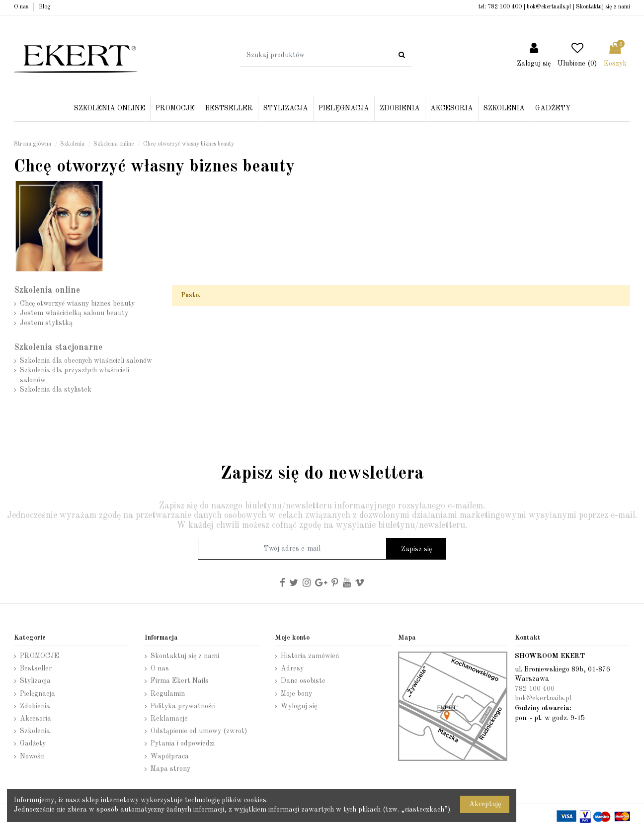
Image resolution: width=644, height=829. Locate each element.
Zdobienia (35, 706)
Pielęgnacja (38, 694)
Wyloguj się (299, 706)
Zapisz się (416, 549)
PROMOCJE (40, 656)
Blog (45, 7)
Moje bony (296, 694)
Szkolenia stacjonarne (58, 348)
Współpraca (170, 756)
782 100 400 (505, 7)
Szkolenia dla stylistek (56, 390)
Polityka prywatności (183, 706)
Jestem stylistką (46, 323)
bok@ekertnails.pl (549, 7)
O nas (22, 7)
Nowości (32, 756)
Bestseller (36, 668)
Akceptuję (485, 804)
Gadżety (33, 744)
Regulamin (168, 694)
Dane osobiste (303, 681)
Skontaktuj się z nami (603, 7)
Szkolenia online (47, 290)
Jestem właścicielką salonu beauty (74, 313)
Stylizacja (35, 681)
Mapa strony (170, 769)
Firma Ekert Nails (180, 681)
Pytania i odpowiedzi (183, 744)
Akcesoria (36, 719)
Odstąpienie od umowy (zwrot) (199, 731)
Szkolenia (35, 731)
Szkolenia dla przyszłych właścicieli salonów (75, 375)
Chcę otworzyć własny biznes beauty (77, 304)
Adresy (292, 668)
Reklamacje (169, 719)
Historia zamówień (310, 656)
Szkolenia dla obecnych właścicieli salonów (86, 361)
